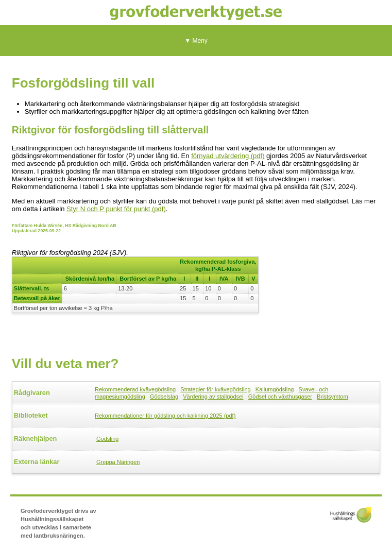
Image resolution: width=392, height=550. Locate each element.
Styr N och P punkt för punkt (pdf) (116, 209)
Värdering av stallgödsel (213, 397)
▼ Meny (196, 41)
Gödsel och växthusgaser (280, 397)
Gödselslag (164, 397)
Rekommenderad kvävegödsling (135, 389)
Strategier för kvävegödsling (215, 389)
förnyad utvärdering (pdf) (228, 156)
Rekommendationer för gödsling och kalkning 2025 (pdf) (165, 416)
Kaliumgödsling (275, 389)
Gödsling (107, 439)
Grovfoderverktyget (196, 13)
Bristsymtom (333, 397)
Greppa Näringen (118, 462)
